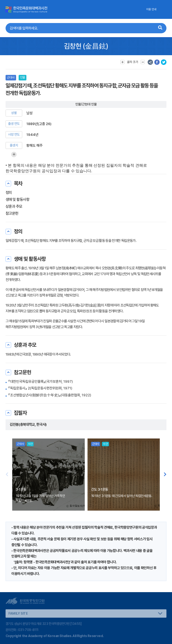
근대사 (11, 78)
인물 (23, 78)
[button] (165, 475)
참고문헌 (12, 213)
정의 (9, 192)
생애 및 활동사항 (17, 199)
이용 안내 (151, 9)
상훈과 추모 (14, 206)
